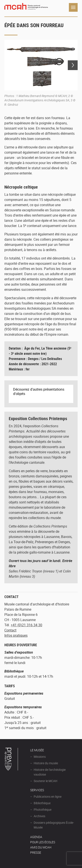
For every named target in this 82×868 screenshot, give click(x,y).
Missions (40, 757)
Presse (36, 852)
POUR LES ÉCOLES (43, 842)
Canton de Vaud (11, 760)
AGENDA (36, 837)
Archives (39, 816)
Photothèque (43, 810)
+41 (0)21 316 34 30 (26, 625)
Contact (10, 630)
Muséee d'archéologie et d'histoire (26, 7)
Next (73, 65)
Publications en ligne (48, 796)
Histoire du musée (46, 763)
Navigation (73, 7)
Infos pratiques (16, 635)
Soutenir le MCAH (45, 781)
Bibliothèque (42, 803)
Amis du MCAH (41, 847)
